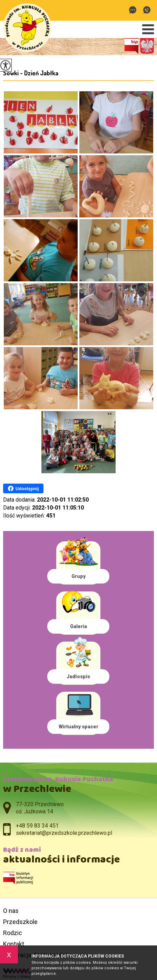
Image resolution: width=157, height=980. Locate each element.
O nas (11, 911)
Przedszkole (20, 922)
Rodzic (13, 933)
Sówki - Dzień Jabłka (31, 73)
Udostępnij (23, 488)
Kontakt (14, 944)
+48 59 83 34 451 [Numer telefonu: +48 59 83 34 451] (37, 826)
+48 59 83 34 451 (147, 10)
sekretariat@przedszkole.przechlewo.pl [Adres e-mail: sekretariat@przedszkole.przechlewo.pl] (64, 833)
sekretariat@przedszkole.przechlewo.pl (133, 10)
